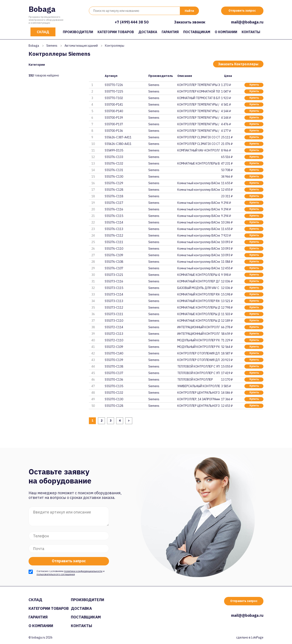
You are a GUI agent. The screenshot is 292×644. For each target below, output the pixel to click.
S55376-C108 (114, 262)
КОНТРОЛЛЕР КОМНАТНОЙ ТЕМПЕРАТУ (198, 91)
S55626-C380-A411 (118, 144)
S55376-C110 (114, 249)
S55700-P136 (114, 131)
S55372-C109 (114, 347)
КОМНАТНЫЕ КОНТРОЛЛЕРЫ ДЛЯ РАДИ (198, 321)
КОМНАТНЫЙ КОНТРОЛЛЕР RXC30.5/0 (198, 294)
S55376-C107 (114, 268)
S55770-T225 (114, 91)
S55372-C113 (114, 334)
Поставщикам (197, 32)
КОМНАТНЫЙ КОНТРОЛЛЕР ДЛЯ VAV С (198, 281)
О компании (226, 32)
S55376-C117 (114, 203)
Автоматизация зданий (81, 46)
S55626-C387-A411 (118, 137)
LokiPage (257, 637)
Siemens (52, 46)
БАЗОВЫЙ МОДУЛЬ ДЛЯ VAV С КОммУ (198, 288)
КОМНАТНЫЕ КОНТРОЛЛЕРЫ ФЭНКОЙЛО (198, 275)
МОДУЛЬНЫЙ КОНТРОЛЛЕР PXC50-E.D (198, 340)
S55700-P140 (114, 111)
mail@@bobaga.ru (247, 22)
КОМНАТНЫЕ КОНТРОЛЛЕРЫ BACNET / (198, 163)
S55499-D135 (114, 150)
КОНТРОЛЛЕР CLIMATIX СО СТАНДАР (198, 137)
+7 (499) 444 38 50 (132, 22)
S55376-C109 (114, 255)
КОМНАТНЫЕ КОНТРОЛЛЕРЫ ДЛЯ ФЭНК (198, 308)
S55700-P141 (114, 105)
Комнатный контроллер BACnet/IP (198, 190)
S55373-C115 (114, 288)
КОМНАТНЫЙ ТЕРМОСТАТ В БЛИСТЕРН (198, 98)
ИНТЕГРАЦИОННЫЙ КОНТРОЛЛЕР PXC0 (198, 327)
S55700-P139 (114, 118)
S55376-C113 (114, 229)
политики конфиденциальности (83, 571)
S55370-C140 (114, 353)
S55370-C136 (114, 380)
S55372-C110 (114, 340)
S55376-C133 (114, 157)
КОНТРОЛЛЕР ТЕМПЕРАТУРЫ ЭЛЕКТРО (198, 85)
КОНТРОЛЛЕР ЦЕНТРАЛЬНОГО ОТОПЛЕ (198, 393)
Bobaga (42, 9)
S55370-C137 (114, 373)
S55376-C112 (114, 236)
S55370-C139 (114, 360)
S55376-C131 (114, 170)
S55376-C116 (114, 209)
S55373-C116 (114, 281)
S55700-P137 (114, 124)
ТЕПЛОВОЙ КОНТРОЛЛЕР (195, 380)
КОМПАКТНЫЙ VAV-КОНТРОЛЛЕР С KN (198, 150)
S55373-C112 (114, 308)
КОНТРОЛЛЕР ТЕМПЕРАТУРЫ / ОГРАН (198, 105)
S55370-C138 (114, 366)
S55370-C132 (114, 393)
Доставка (148, 32)
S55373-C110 (114, 321)
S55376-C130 (114, 177)
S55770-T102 (114, 98)
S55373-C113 (114, 301)
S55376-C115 (114, 216)
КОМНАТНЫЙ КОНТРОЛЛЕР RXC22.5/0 (198, 301)
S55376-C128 (114, 190)
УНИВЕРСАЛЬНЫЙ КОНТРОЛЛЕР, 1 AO (198, 386)
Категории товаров (116, 32)
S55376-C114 (114, 222)
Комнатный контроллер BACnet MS (198, 183)
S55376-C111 (114, 242)
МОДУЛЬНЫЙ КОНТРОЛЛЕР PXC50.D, (198, 347)
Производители (78, 32)
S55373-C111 (114, 314)
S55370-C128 (114, 406)
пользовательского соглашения (56, 574)
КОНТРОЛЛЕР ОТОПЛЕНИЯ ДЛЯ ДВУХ (198, 353)
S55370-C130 (114, 399)
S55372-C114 (114, 327)
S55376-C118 (114, 196)
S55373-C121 (114, 275)
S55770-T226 (114, 85)
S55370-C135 (114, 386)
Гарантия (170, 32)
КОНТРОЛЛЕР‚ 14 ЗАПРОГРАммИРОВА (198, 399)
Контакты (251, 32)
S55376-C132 (114, 163)
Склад (43, 32)
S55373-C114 (114, 294)
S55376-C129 (114, 183)
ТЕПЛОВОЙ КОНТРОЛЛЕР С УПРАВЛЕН (198, 366)
